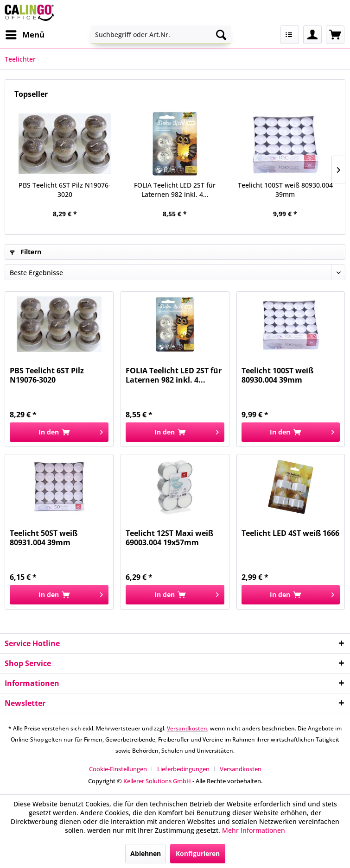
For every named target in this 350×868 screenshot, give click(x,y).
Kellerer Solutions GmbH (157, 781)
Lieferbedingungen (183, 769)
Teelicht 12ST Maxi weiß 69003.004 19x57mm (169, 538)
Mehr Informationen (254, 830)
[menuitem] (25, 35)
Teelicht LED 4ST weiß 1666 (290, 533)
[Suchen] (221, 35)
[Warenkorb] (335, 35)
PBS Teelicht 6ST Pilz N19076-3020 (65, 190)
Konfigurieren (198, 853)
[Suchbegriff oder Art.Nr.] (161, 35)
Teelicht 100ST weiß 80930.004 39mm (285, 190)
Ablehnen (146, 853)
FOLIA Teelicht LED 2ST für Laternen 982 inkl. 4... (175, 190)
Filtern (25, 252)
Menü (25, 34)
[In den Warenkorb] (59, 432)
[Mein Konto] (312, 35)
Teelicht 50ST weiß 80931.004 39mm (44, 538)
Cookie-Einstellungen (118, 769)
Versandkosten (187, 728)
